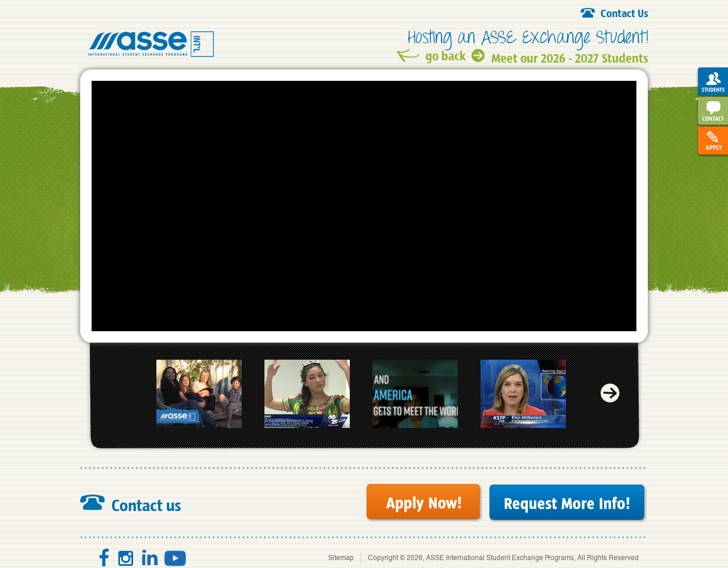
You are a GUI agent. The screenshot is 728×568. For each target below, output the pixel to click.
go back (446, 55)
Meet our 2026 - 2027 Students (570, 56)
